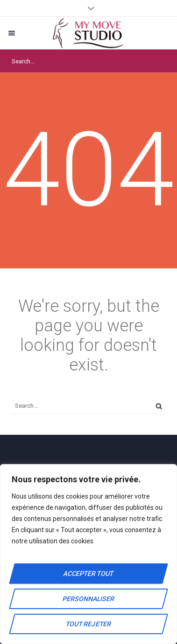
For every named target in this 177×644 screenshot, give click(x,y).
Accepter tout (88, 574)
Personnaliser (88, 599)
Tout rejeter (88, 624)
